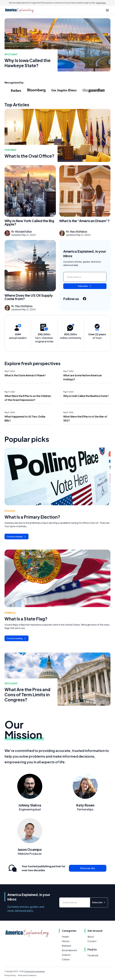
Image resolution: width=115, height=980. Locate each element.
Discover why (88, 868)
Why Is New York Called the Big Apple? (29, 222)
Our (24, 729)
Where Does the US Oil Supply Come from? (29, 297)
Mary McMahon (79, 231)
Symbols (10, 613)
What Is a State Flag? (26, 619)
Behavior (67, 946)
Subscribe (85, 286)
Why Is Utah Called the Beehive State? (86, 396)
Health (65, 937)
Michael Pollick (23, 231)
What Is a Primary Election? (32, 517)
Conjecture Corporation (34, 971)
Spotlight (11, 54)
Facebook (93, 955)
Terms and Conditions (27, 975)
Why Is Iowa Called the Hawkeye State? (28, 63)
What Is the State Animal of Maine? (25, 375)
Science (66, 955)
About (91, 937)
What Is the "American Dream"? (84, 221)
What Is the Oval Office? (29, 156)
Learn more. (101, 3)
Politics (10, 511)
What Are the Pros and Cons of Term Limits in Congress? (27, 695)
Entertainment (69, 950)
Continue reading (17, 537)
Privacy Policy (10, 975)
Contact (92, 941)
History (66, 941)
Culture (66, 959)
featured (10, 150)
